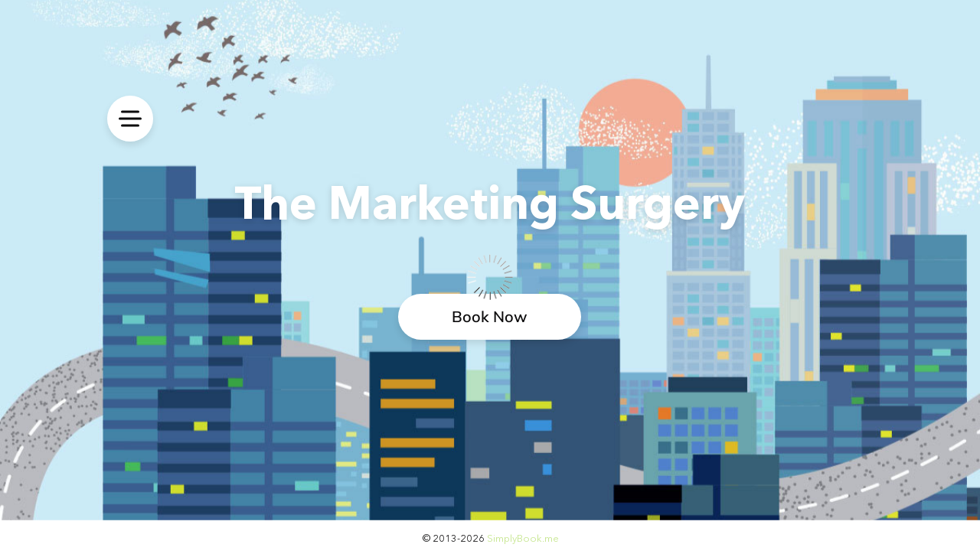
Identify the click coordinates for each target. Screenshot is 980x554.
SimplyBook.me (523, 538)
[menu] (130, 119)
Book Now (490, 316)
